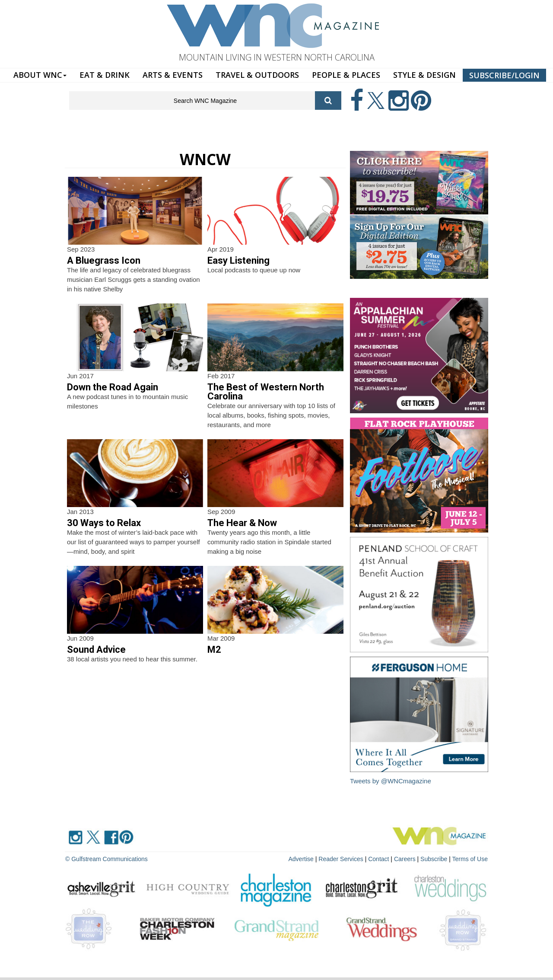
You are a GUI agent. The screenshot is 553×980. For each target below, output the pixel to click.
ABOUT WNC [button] (40, 75)
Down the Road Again (113, 387)
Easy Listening (238, 260)
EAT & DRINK (105, 75)
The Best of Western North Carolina (266, 392)
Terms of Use (470, 859)
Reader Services (341, 859)
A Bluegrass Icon (104, 260)
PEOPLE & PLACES (346, 75)
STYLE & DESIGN (424, 75)
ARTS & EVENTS (173, 75)
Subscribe (435, 859)
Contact (378, 859)
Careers (405, 859)
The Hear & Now (242, 523)
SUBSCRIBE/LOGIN (504, 75)
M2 (214, 650)
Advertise (301, 859)
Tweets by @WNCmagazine (391, 781)
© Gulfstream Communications (106, 859)
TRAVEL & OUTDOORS (257, 75)
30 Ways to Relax (104, 523)
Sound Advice (96, 650)
